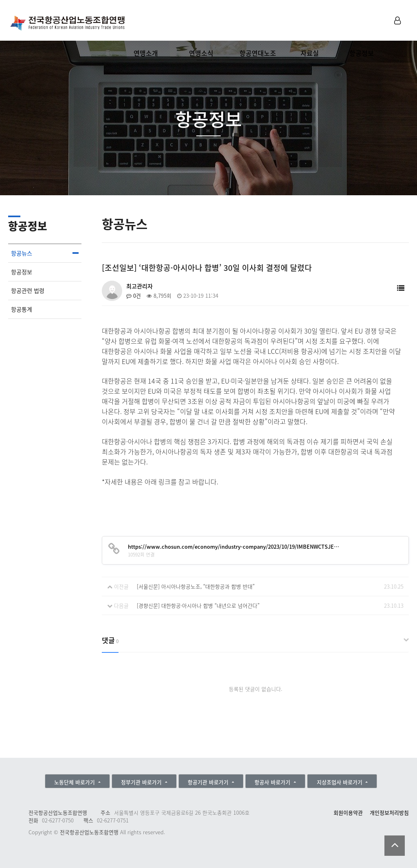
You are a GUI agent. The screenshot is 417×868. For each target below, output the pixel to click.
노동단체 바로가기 (75, 782)
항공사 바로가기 (273, 782)
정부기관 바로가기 (142, 782)
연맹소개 (146, 53)
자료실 (310, 53)
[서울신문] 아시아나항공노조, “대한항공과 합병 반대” (196, 586)
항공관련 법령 (28, 291)
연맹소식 (201, 53)
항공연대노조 (258, 53)
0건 (134, 296)
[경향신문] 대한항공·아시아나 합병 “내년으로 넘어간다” (198, 605)
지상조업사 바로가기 (340, 782)
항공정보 (362, 53)
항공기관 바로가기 (209, 782)
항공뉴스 (22, 253)
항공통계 (22, 309)
